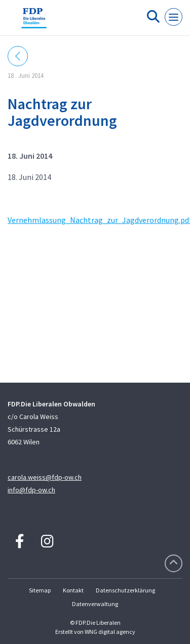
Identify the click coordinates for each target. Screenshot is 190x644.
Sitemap (40, 590)
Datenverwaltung (95, 604)
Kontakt (73, 590)
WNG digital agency (110, 632)
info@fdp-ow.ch (31, 490)
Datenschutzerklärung (125, 590)
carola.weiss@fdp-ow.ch (45, 477)
